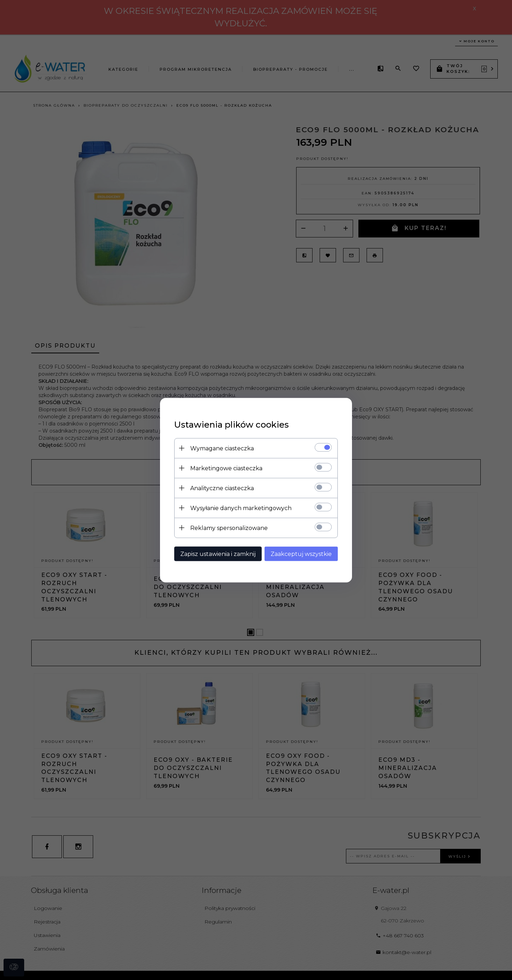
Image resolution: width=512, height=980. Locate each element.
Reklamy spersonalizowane (229, 528)
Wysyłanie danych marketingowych (241, 508)
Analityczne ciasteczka (222, 488)
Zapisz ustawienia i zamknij (218, 554)
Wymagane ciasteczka (222, 448)
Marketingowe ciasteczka (226, 468)
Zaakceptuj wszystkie (301, 554)
